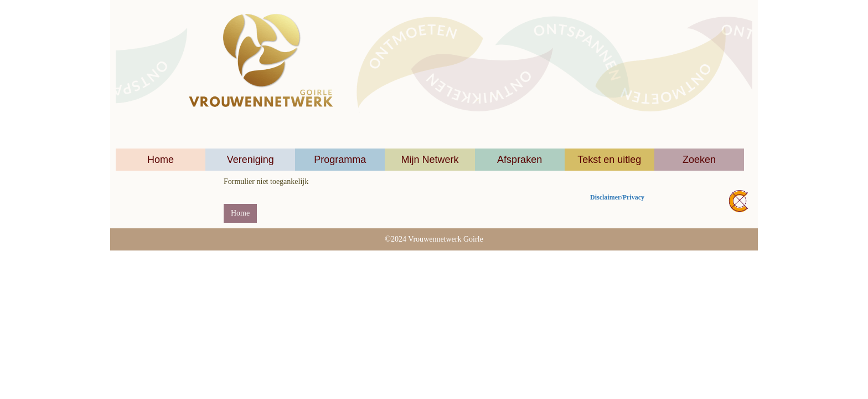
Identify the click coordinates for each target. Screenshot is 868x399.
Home (161, 160)
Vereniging (250, 160)
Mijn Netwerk (430, 160)
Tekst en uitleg (609, 160)
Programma (340, 160)
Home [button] (240, 213)
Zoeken (699, 160)
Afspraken (520, 160)
